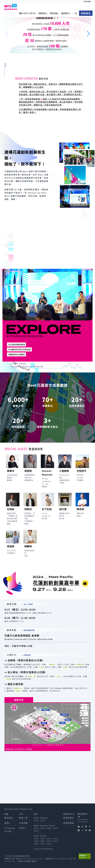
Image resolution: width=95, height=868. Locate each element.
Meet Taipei (40, 836)
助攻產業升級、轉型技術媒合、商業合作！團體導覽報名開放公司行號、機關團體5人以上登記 (51, 85)
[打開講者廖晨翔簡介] (13, 543)
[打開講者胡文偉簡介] (65, 507)
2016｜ (37, 844)
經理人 (8, 823)
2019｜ (44, 841)
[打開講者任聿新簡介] (13, 509)
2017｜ (56, 841)
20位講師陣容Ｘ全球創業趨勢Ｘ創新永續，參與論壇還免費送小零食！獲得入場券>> (50, 111)
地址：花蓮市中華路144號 (18, 646)
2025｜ (37, 828)
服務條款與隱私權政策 (28, 861)
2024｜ (37, 821)
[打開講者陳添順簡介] (82, 505)
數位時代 (9, 818)
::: (51, 1)
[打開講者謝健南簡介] (30, 469)
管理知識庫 (69, 823)
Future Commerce (43, 849)
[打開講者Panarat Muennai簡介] (48, 472)
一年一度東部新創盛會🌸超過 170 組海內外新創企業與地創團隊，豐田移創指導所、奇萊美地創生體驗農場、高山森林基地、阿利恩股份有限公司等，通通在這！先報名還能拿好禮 (51, 102)
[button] (88, 34)
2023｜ (44, 821)
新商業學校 (69, 818)
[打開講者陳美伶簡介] (13, 469)
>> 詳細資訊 (26, 655)
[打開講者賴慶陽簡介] (30, 544)
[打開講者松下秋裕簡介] (48, 507)
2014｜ (50, 844)
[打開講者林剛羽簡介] (30, 509)
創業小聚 (23, 818)
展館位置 (19, 700)
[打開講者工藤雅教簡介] (65, 470)
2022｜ (56, 828)
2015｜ (44, 844)
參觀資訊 (42, 13)
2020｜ (37, 841)
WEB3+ (23, 828)
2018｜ (50, 841)
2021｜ (37, 831)
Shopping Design (10, 829)
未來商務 (23, 823)
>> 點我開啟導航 (28, 630)
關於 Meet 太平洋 (27, 13)
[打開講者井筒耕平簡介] (82, 469)
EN (76, 13)
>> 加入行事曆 (27, 604)
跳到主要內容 (11, 1)
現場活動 (54, 13)
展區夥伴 (65, 13)
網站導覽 (87, 1)
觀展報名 (86, 13)
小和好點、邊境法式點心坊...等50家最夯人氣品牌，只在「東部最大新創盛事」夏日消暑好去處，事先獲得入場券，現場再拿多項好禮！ (51, 93)
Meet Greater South (44, 825)
